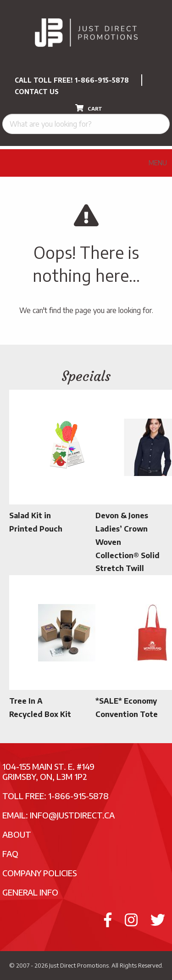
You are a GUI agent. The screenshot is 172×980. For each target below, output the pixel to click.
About (17, 834)
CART (89, 108)
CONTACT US (37, 92)
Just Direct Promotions (79, 965)
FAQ (10, 854)
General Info (30, 892)
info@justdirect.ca (72, 815)
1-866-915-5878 (102, 80)
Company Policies (40, 873)
